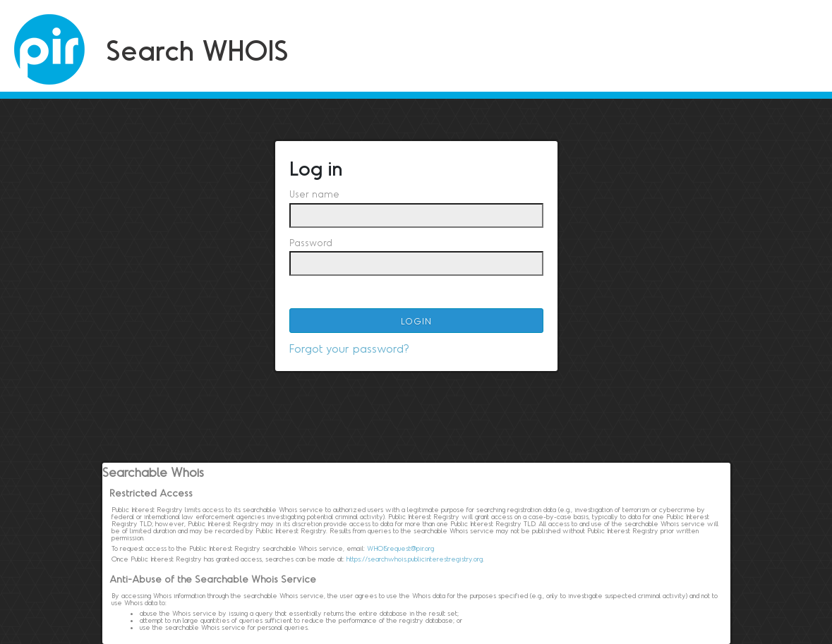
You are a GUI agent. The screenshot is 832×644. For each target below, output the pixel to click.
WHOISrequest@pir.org (400, 548)
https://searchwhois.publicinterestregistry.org (415, 559)
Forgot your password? (349, 348)
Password (311, 243)
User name (314, 194)
